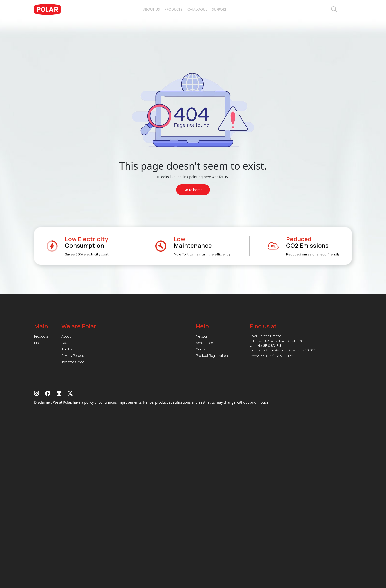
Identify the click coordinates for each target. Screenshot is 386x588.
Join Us (67, 349)
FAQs (65, 343)
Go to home (193, 190)
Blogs (38, 343)
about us (151, 9)
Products (41, 336)
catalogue (197, 9)
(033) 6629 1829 (280, 356)
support (219, 9)
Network (202, 336)
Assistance (204, 343)
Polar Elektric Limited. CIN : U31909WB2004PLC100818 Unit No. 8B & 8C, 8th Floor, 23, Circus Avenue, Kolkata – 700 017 (282, 343)
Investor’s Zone (73, 362)
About (66, 336)
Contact (202, 349)
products (174, 9)
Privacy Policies (73, 356)
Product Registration (212, 356)
